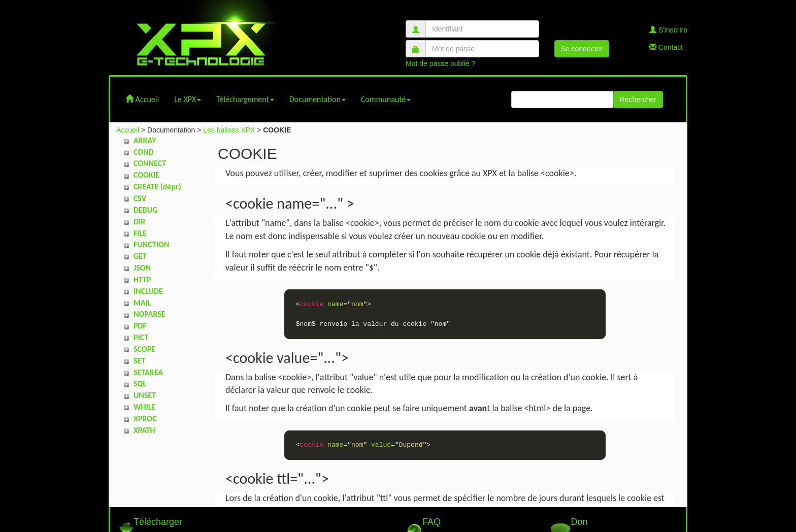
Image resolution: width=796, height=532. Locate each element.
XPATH (144, 430)
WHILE (144, 407)
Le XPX (188, 99)
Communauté (386, 99)
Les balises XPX (229, 130)
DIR (139, 222)
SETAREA (148, 372)
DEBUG (146, 210)
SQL (140, 384)
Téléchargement (245, 99)
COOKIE (146, 175)
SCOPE (144, 349)
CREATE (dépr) (157, 187)
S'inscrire (668, 30)
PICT (141, 337)
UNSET (145, 395)
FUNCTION (151, 244)
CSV (140, 198)
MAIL (142, 303)
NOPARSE (150, 314)
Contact (666, 47)
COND (144, 152)
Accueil (142, 99)
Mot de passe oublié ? (440, 63)
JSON (142, 268)
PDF (140, 326)
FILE (140, 233)
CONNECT (150, 163)
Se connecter (582, 49)
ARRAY (145, 140)
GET (140, 256)
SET (139, 361)
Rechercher (638, 99)
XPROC (145, 419)
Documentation (318, 99)
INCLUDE (148, 291)
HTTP (142, 279)
